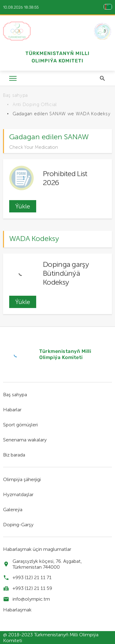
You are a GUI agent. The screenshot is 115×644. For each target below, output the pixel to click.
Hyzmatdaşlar (18, 494)
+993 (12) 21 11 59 (32, 588)
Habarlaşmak (17, 610)
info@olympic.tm (31, 599)
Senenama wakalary (25, 440)
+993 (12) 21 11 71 (32, 577)
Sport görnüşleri (20, 425)
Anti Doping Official (35, 105)
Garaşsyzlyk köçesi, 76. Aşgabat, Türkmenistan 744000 (47, 564)
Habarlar (12, 410)
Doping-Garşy (18, 525)
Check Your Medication (34, 147)
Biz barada (14, 455)
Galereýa (13, 510)
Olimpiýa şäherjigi (22, 479)
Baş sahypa (15, 95)
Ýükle (23, 206)
